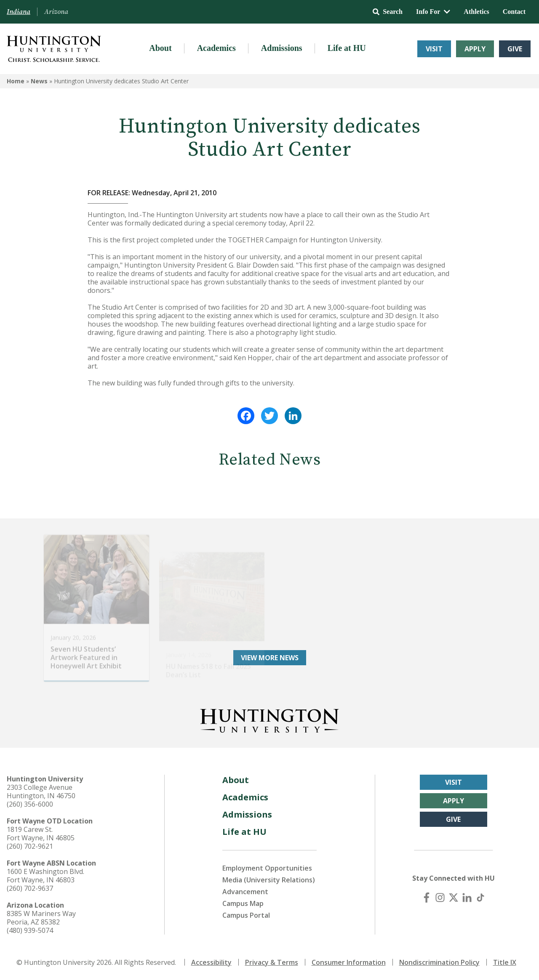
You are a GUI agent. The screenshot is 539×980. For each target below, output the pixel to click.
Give (515, 49)
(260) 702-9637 (30, 888)
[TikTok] (480, 898)
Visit (434, 49)
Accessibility (211, 962)
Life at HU (347, 48)
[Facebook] (427, 898)
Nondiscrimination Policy (439, 962)
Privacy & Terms (272, 962)
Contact (514, 12)
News (39, 81)
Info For (433, 12)
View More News (270, 658)
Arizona (56, 12)
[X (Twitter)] (454, 898)
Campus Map (243, 903)
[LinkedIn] (467, 898)
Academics (216, 48)
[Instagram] (440, 898)
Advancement (245, 892)
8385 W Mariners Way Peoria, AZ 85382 (41, 918)
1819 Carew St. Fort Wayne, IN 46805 (41, 834)
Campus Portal (246, 915)
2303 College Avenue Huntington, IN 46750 (41, 791)
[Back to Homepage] (269, 719)
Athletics (476, 12)
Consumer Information (349, 962)
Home (16, 81)
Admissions (282, 48)
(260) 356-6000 (30, 804)
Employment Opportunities (267, 868)
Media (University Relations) (269, 880)
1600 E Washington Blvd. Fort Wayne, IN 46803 (45, 876)
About (160, 48)
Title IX (505, 962)
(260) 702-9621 (30, 846)
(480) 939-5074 (30, 930)
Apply (475, 49)
